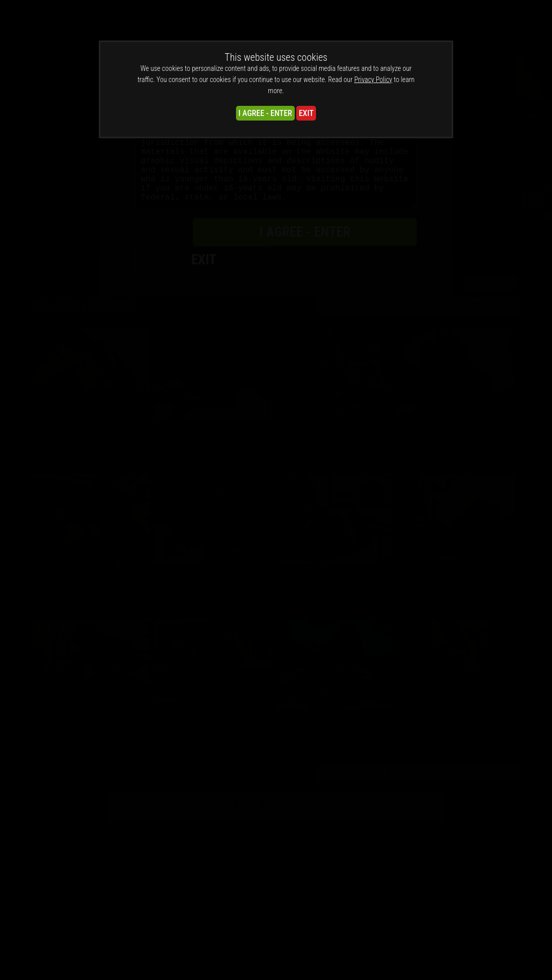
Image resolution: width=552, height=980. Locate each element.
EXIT (306, 113)
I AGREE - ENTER (265, 113)
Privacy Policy (373, 80)
